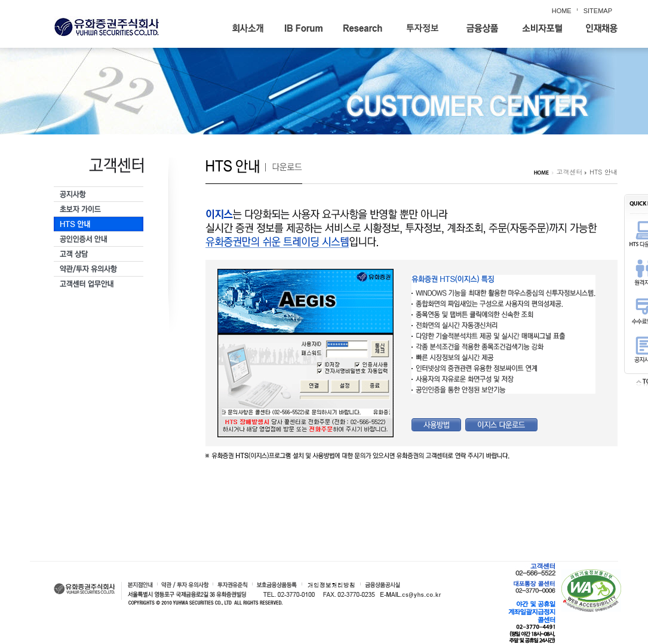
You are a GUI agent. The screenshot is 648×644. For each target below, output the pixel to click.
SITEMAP (598, 11)
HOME (562, 11)
